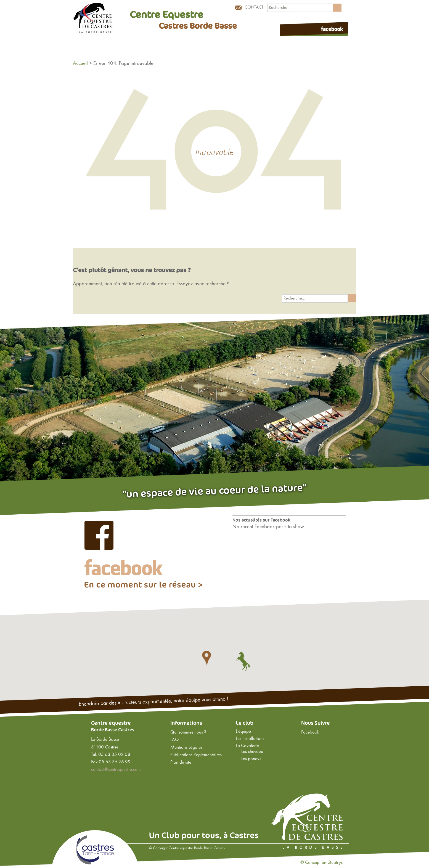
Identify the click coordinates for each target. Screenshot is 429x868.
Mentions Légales (186, 748)
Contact (254, 7)
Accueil (80, 63)
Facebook (310, 732)
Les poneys (251, 759)
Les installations (250, 739)
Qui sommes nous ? (188, 732)
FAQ (175, 740)
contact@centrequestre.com (116, 770)
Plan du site (181, 763)
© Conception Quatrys (321, 863)
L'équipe (243, 732)
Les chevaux (252, 752)
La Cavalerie (247, 746)
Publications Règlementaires (196, 755)
